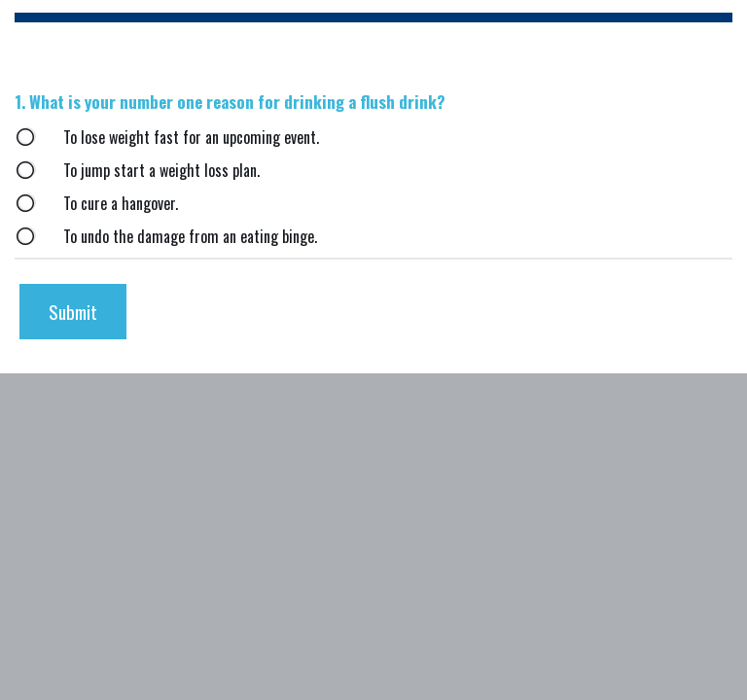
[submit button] (73, 312)
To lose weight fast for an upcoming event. (191, 138)
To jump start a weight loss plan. (161, 171)
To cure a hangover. (121, 204)
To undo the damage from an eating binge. (190, 237)
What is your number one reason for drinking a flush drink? (232, 102)
